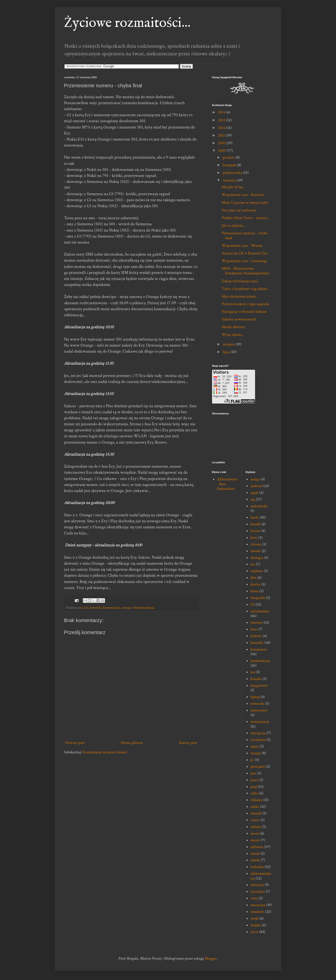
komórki (96, 607)
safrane (256, 827)
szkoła (255, 860)
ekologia (257, 558)
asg (253, 499)
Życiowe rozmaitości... (127, 23)
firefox (255, 584)
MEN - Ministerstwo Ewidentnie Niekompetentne (245, 271)
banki (255, 517)
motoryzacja (260, 722)
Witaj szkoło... (233, 335)
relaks (255, 807)
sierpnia (229, 344)
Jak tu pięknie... (234, 225)
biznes (255, 531)
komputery (259, 649)
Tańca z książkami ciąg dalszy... (246, 289)
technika (257, 867)
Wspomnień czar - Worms (242, 246)
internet (257, 623)
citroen (256, 544)
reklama (256, 800)
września (230, 180)
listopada (230, 165)
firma (254, 591)
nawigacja (258, 733)
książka (256, 679)
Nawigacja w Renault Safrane (244, 312)
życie (254, 932)
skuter (255, 840)
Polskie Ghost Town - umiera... (246, 218)
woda (254, 918)
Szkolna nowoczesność (239, 319)
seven (255, 833)
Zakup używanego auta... (241, 281)
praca (254, 780)
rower (255, 820)
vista (254, 898)
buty (254, 538)
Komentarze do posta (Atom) (105, 752)
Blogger (211, 958)
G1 (86, 607)
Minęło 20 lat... (234, 187)
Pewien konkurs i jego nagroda (245, 304)
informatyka (260, 611)
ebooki (256, 551)
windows (257, 912)
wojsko (256, 925)
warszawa (258, 905)
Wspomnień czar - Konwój (243, 195)
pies (253, 773)
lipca (227, 352)
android (256, 486)
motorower (259, 710)
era (81, 607)
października (233, 173)
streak (255, 854)
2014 (222, 112)
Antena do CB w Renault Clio (245, 253)
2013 (222, 120)
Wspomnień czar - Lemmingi (244, 261)
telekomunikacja (143, 607)
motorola (257, 704)
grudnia (229, 157)
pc (252, 760)
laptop (255, 697)
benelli (256, 524)
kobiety (256, 636)
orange (126, 607)
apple (254, 493)
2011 (222, 135)
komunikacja (111, 607)
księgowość (259, 686)
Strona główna (132, 743)
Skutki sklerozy (233, 327)
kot (253, 672)
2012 (222, 128)
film (253, 578)
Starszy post (188, 743)
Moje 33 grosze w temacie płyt (245, 203)
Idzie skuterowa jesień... (240, 296)
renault (256, 813)
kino (254, 629)
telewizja (257, 885)
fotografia (258, 598)
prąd (254, 787)
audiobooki (259, 506)
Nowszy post (75, 743)
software (257, 847)
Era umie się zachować (239, 210)
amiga (255, 479)
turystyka (258, 892)
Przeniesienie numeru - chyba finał (245, 235)
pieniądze (258, 767)
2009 (222, 151)
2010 (222, 143)
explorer (257, 571)
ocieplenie (258, 740)
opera (255, 746)
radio (254, 793)
